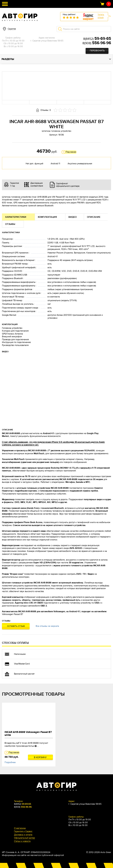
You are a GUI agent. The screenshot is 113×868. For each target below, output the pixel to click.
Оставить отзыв (16, 626)
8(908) (97, 43)
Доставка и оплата (23, 835)
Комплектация (47, 217)
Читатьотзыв (101, 16)
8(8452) (97, 39)
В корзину (40, 757)
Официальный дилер (24, 838)
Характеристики (16, 217)
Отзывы (10, 224)
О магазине (20, 828)
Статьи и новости (22, 841)
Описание (94, 217)
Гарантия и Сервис (23, 832)
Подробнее (10, 762)
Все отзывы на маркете (47, 626)
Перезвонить (97, 51)
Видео (73, 217)
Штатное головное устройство (56, 131)
